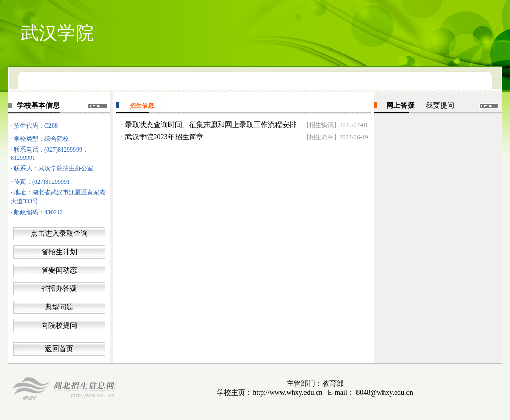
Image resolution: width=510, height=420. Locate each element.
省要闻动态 (59, 270)
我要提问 (440, 105)
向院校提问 (59, 325)
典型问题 (59, 307)
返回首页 (59, 349)
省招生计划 (59, 252)
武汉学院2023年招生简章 (164, 137)
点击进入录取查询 (59, 233)
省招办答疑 (59, 289)
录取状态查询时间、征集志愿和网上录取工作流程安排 (211, 125)
